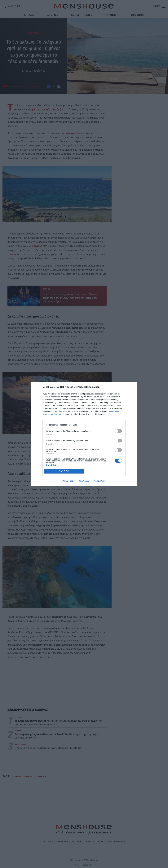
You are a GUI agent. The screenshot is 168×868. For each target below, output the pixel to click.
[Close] (132, 387)
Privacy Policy (100, 481)
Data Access (84, 481)
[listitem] (84, 425)
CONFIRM (64, 471)
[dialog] (84, 434)
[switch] (118, 431)
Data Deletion (68, 481)
